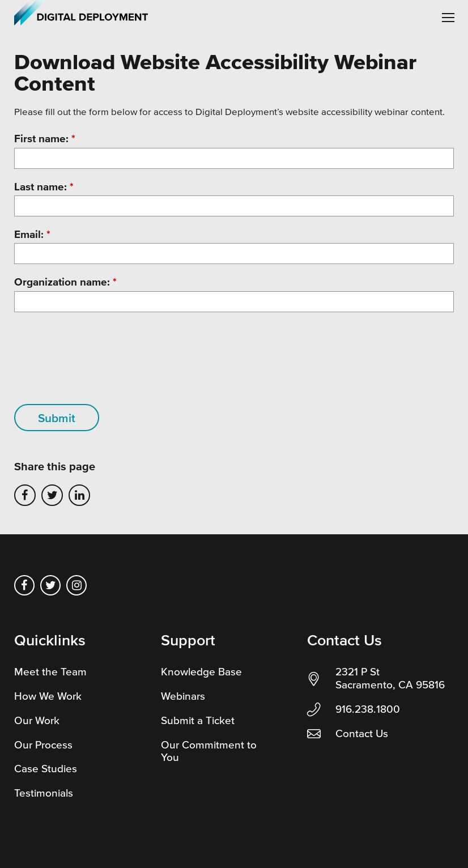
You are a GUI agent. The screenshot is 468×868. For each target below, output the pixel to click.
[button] (448, 18)
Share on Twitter (52, 495)
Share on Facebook (25, 495)
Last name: (44, 187)
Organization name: (65, 282)
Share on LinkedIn (79, 495)
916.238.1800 (368, 709)
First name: (45, 139)
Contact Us (362, 733)
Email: (32, 234)
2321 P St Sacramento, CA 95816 (390, 678)
